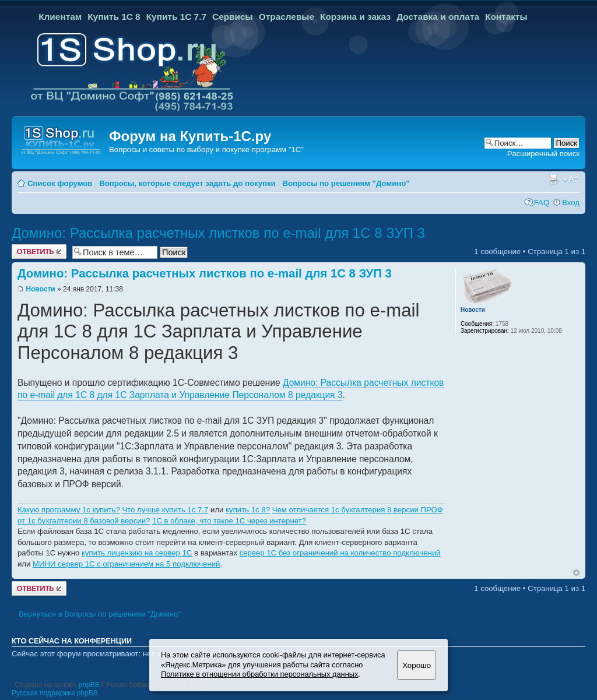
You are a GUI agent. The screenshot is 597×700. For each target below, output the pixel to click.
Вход (571, 203)
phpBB (89, 685)
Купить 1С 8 (114, 17)
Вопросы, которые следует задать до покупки (187, 183)
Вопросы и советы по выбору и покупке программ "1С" (206, 150)
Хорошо (417, 665)
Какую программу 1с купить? (69, 510)
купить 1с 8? (248, 510)
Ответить (39, 251)
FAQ (542, 203)
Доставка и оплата (438, 17)
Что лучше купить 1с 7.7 (165, 510)
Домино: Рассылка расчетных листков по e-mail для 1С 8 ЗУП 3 (218, 233)
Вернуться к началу (576, 573)
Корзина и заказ (355, 17)
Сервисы (233, 17)
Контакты (506, 17)
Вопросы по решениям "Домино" (346, 183)
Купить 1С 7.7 (176, 17)
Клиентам (60, 17)
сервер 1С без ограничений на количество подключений (340, 553)
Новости (40, 289)
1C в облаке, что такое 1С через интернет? (229, 521)
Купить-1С (215, 136)
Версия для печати (553, 180)
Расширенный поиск (543, 154)
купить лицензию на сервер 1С (137, 553)
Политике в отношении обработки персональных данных (259, 674)
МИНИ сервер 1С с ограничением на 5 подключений (126, 564)
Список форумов (60, 183)
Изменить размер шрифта (571, 180)
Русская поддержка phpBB (55, 693)
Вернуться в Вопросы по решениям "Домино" (100, 614)
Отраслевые (287, 17)
